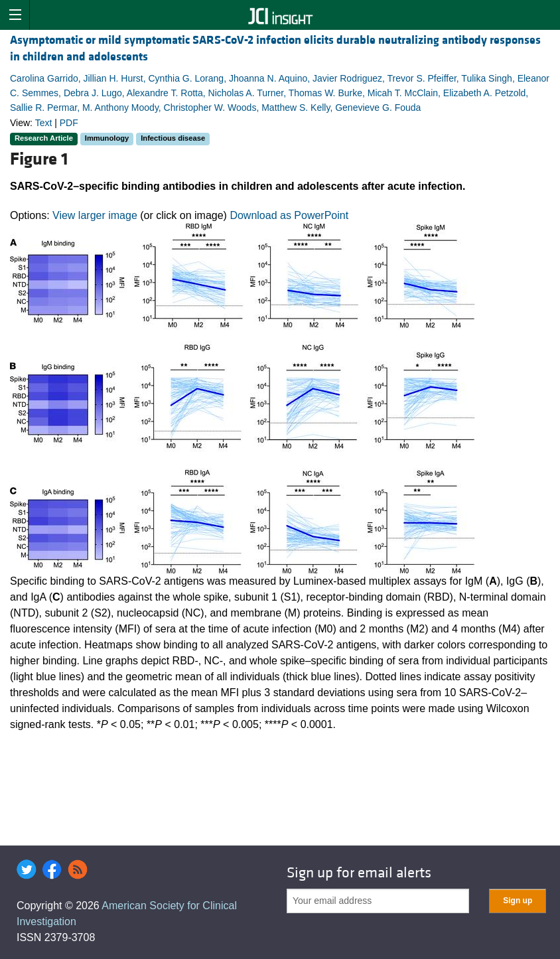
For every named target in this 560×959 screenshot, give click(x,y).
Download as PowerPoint (289, 215)
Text (44, 123)
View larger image (95, 215)
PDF (69, 123)
